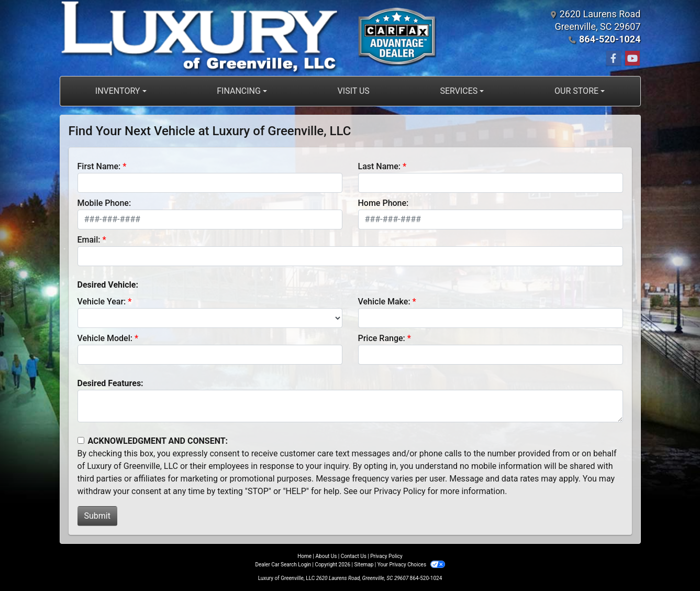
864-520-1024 (610, 39)
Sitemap (364, 565)
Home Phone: (384, 203)
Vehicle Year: (102, 302)
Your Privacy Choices (411, 565)
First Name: (99, 166)
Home (304, 556)
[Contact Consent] (81, 440)
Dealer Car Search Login (283, 565)
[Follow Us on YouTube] (632, 59)
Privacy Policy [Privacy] (386, 556)
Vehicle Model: (105, 338)
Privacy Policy (400, 491)
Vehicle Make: (384, 302)
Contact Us (354, 556)
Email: (89, 240)
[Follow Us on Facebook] (614, 59)
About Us (326, 556)
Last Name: (380, 166)
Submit (97, 516)
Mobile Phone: (104, 203)
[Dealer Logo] (249, 38)
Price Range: (382, 338)
